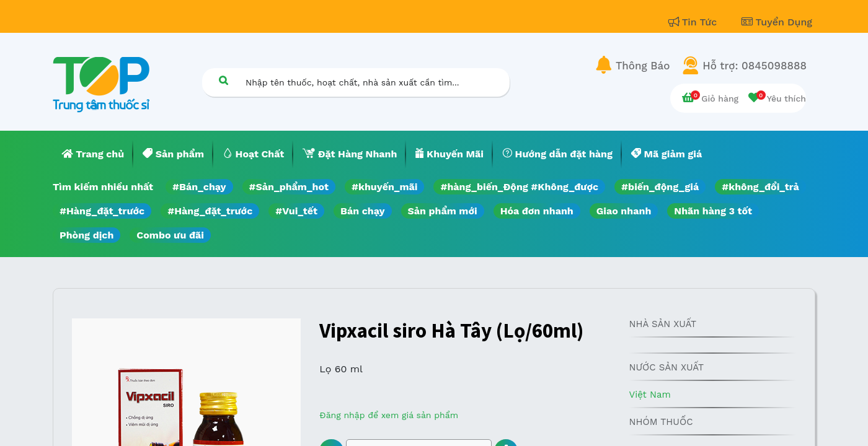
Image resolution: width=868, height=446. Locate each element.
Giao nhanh (624, 211)
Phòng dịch (86, 235)
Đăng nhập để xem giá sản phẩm (389, 415)
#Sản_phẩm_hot (289, 187)
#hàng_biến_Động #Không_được (519, 187)
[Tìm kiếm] (223, 80)
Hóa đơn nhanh (537, 211)
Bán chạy (362, 211)
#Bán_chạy (199, 187)
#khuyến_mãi (384, 187)
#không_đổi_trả (760, 187)
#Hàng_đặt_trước (102, 211)
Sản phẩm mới (443, 211)
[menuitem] (93, 154)
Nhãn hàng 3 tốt (713, 211)
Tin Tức (694, 22)
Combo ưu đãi (170, 235)
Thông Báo (643, 66)
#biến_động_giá (660, 187)
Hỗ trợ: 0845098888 (755, 66)
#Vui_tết (296, 211)
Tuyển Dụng (777, 22)
